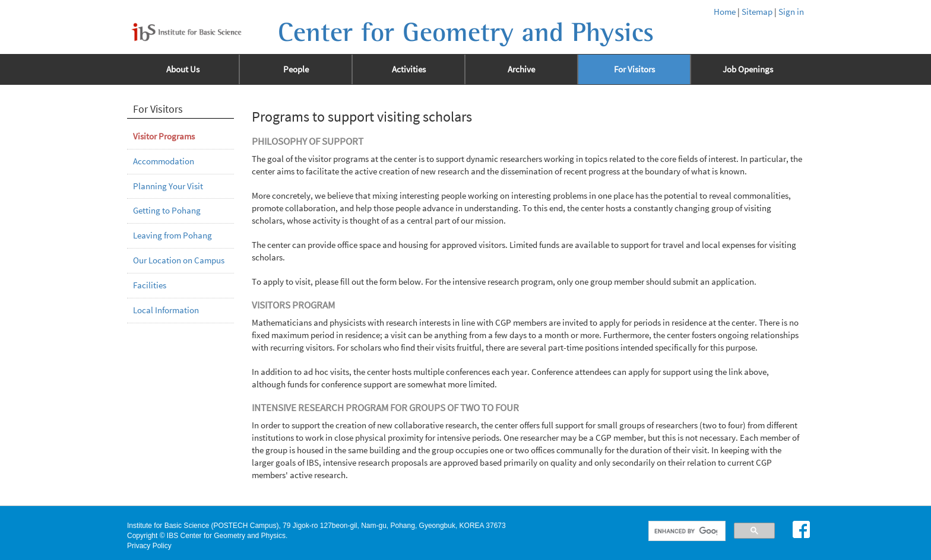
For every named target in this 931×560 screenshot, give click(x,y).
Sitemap (757, 12)
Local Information (166, 310)
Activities (409, 69)
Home (725, 12)
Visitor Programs (164, 136)
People (296, 69)
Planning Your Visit (168, 186)
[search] (686, 531)
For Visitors (634, 69)
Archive (521, 69)
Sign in (791, 12)
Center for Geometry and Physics (466, 33)
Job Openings (748, 69)
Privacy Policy (149, 546)
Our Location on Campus (179, 260)
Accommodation (164, 161)
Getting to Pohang (167, 211)
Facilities (150, 285)
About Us (183, 69)
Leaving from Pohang (172, 236)
